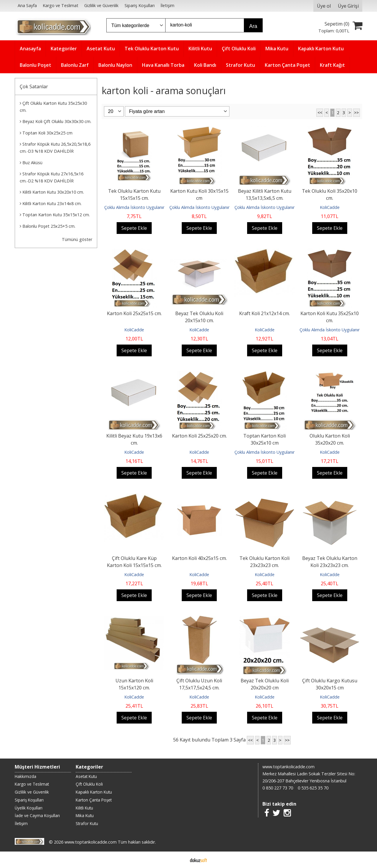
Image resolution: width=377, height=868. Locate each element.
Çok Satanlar (34, 87)
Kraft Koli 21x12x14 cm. (264, 313)
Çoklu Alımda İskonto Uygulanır (134, 207)
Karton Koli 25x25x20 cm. (199, 436)
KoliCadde (330, 207)
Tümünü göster (77, 239)
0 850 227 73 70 (278, 788)
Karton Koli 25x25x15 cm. (134, 313)
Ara (253, 26)
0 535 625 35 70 (313, 788)
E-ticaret (179, 860)
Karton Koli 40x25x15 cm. (199, 558)
